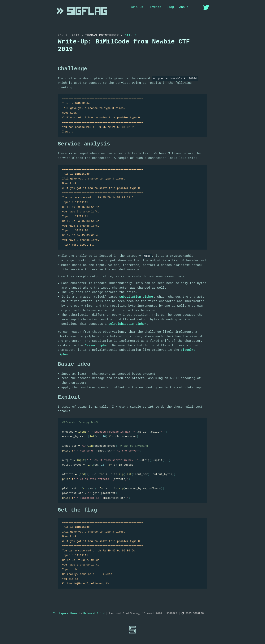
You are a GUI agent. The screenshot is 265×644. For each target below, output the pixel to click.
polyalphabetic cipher (127, 324)
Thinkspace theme (65, 614)
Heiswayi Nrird (94, 614)
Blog (170, 7)
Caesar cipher (97, 346)
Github (131, 35)
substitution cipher (136, 297)
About (184, 7)
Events (156, 7)
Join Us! (138, 7)
